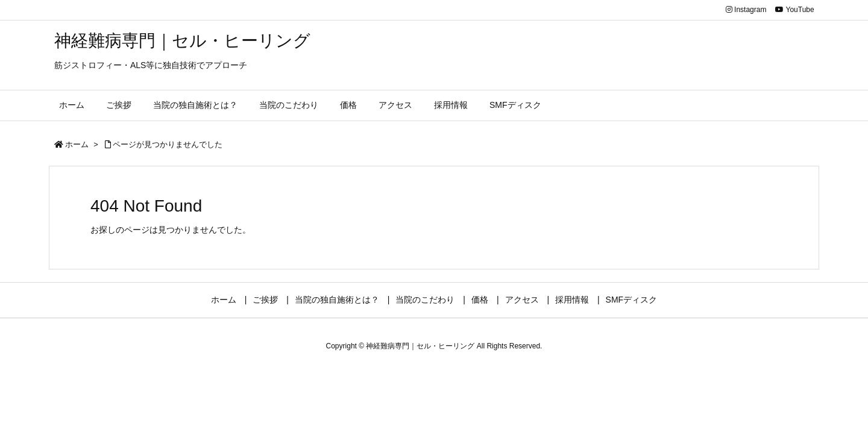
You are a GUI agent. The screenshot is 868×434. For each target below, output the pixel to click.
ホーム (77, 144)
